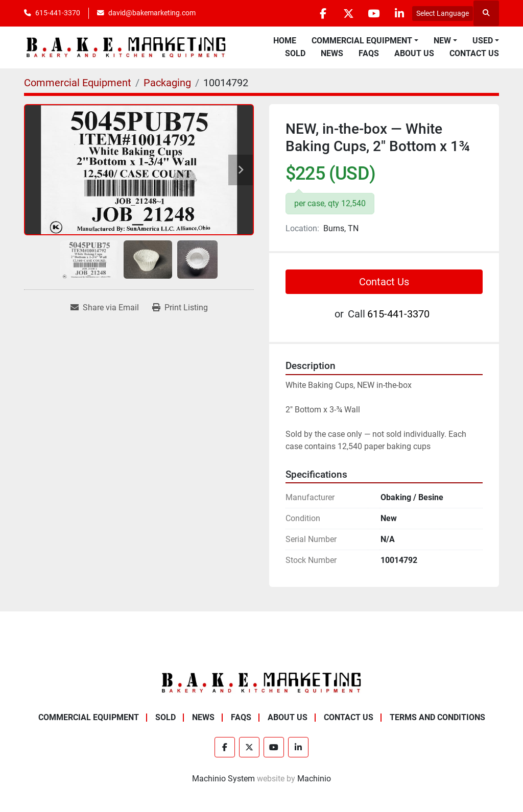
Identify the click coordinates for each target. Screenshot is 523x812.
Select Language (443, 13)
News (332, 53)
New (442, 41)
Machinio (314, 779)
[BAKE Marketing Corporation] (261, 683)
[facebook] (321, 13)
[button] (365, 41)
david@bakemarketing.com (152, 13)
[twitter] (347, 13)
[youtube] (373, 13)
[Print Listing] (180, 308)
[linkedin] (399, 13)
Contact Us (474, 53)
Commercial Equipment (362, 41)
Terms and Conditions (437, 717)
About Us (414, 53)
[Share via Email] (105, 308)
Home (285, 41)
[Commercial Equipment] (78, 83)
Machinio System (223, 779)
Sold (295, 53)
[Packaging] (167, 83)
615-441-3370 (58, 13)
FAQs (369, 53)
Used (483, 41)
